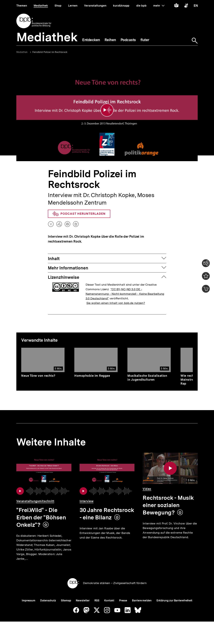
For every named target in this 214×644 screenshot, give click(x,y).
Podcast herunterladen (79, 210)
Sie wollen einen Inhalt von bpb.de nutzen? (116, 299)
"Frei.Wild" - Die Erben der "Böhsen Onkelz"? (41, 514)
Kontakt (109, 608)
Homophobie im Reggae (92, 372)
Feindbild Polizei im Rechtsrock (50, 52)
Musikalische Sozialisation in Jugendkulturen (147, 374)
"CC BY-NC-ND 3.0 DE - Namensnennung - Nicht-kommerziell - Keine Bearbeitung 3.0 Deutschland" (125, 290)
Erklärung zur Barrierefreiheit (174, 608)
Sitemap (66, 608)
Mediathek (22, 52)
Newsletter (83, 608)
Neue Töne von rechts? (38, 372)
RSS (97, 608)
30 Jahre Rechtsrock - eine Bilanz (107, 510)
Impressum (29, 608)
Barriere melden (142, 608)
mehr (159, 6)
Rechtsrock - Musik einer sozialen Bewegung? (168, 502)
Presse (123, 608)
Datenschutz (48, 608)
